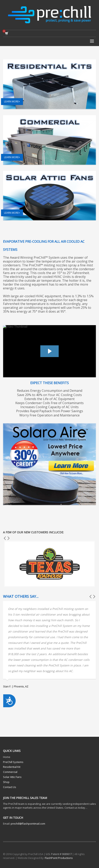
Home (7, 757)
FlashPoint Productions (59, 858)
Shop (6, 782)
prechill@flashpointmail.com (28, 824)
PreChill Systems (13, 762)
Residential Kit (12, 767)
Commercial (10, 772)
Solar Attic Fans (12, 777)
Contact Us (10, 787)
